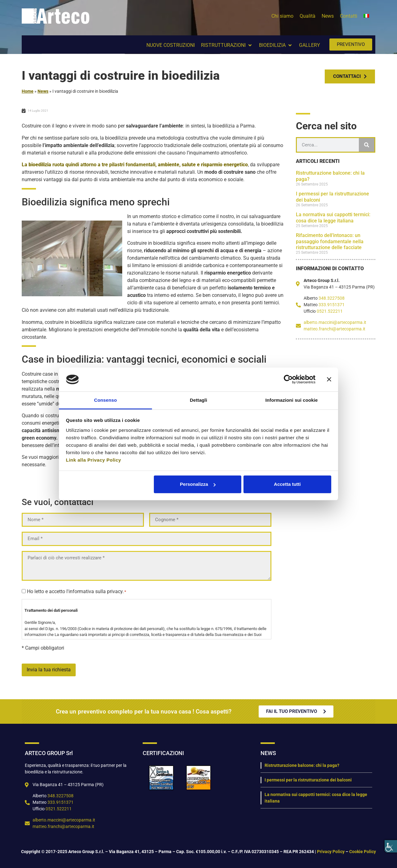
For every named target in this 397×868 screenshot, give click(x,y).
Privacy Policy (331, 851)
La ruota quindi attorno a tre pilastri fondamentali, (135, 165)
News (43, 91)
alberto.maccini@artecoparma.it (335, 322)
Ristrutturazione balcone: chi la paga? (302, 765)
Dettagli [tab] (198, 400)
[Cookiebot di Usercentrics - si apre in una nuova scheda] (288, 379)
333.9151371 (332, 305)
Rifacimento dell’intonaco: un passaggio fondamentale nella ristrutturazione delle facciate (330, 241)
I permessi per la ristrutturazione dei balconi (308, 779)
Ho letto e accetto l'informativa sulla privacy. (77, 591)
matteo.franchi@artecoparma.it (335, 329)
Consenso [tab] (105, 400)
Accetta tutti (287, 484)
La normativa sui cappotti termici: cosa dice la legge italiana (333, 217)
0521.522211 (330, 311)
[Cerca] (367, 145)
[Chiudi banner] (329, 379)
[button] (227, 45)
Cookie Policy (363, 851)
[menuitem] (366, 16)
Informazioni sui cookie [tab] (292, 400)
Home (28, 91)
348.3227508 (332, 298)
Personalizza (198, 484)
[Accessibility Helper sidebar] (391, 846)
